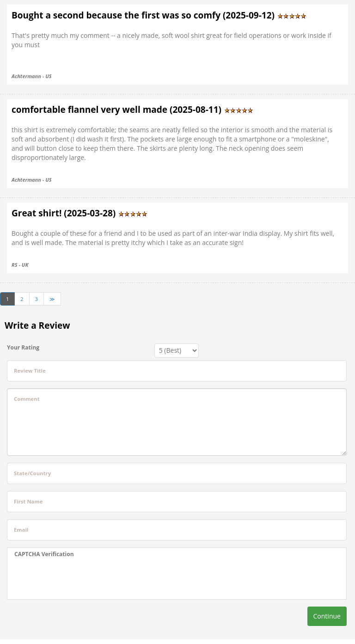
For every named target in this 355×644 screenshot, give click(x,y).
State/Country (32, 473)
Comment (27, 399)
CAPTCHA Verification (44, 554)
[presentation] (85, 579)
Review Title (30, 371)
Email (21, 530)
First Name (28, 501)
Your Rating (23, 347)
